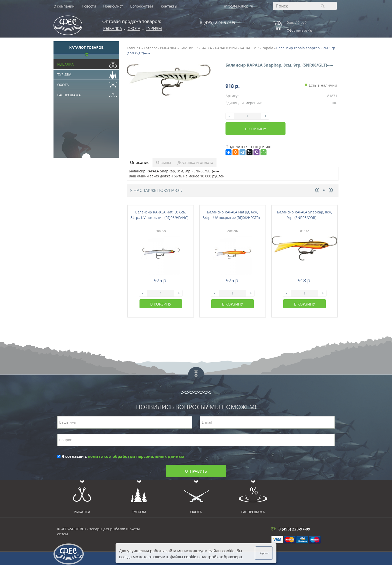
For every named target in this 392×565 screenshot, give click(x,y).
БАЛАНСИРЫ (226, 48)
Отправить (196, 471)
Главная (134, 48)
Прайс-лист (113, 6)
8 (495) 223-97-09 (217, 22)
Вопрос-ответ (142, 6)
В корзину (255, 129)
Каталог (150, 48)
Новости (89, 6)
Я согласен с (121, 456)
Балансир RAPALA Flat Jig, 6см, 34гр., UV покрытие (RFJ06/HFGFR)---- (232, 218)
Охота (87, 84)
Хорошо (272, 552)
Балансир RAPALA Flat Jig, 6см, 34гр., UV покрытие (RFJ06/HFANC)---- (161, 218)
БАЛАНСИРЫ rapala (256, 48)
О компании (64, 6)
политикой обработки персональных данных (136, 456)
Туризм (154, 29)
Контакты (169, 6)
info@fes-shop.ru (239, 6)
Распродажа (87, 94)
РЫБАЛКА (168, 48)
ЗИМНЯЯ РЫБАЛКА (196, 48)
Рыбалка (113, 29)
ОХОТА (134, 29)
